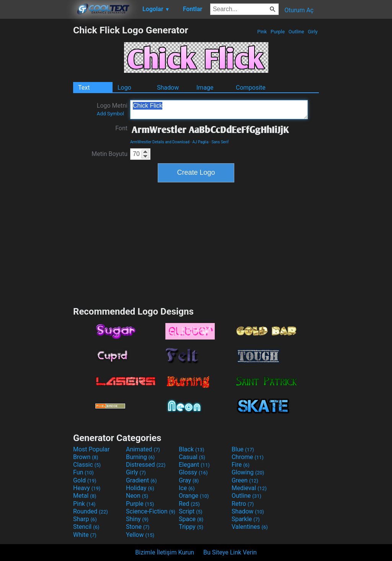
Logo (124, 88)
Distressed (146, 465)
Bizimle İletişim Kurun (165, 552)
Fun (83, 472)
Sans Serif (220, 142)
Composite (251, 88)
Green (245, 480)
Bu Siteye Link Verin (230, 552)
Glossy (193, 472)
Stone (138, 527)
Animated (143, 449)
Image (205, 88)
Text (84, 88)
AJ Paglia (201, 142)
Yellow (140, 535)
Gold (85, 480)
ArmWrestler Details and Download (160, 142)
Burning (140, 457)
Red (189, 504)
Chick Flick (219, 110)
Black (192, 449)
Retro (243, 504)
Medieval (249, 488)
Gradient (141, 480)
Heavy (87, 488)
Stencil (86, 527)
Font (121, 128)
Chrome (248, 457)
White (85, 535)
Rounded (91, 511)
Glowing (248, 472)
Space (191, 519)
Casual (192, 457)
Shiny (137, 519)
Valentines (250, 527)
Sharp (85, 519)
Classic (87, 465)
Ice (187, 488)
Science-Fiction (151, 511)
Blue (243, 449)
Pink (262, 32)
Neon (137, 496)
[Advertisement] (36, 139)
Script (191, 511)
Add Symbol (110, 114)
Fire (241, 465)
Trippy (191, 527)
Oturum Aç (299, 10)
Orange (194, 496)
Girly (313, 32)
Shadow (168, 88)
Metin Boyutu (109, 154)
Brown (86, 457)
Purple (278, 32)
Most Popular (91, 449)
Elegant (194, 465)
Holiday (140, 488)
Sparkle (246, 519)
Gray (189, 480)
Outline (296, 32)
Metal (85, 496)
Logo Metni (112, 109)
